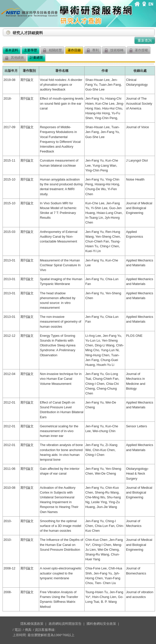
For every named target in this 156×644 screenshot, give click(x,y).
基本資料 (12, 50)
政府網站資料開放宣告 (65, 624)
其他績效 (15, 58)
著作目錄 (74, 50)
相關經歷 (52, 50)
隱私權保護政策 (32, 624)
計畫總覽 (36, 58)
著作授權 (139, 50)
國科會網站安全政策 (101, 624)
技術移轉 (114, 50)
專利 (93, 50)
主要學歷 (31, 50)
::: (4, 31)
